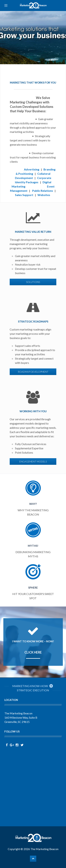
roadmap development (33, 372)
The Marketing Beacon (44, 849)
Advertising (32, 169)
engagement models (33, 461)
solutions (33, 282)
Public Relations (43, 191)
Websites (44, 195)
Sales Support (24, 195)
